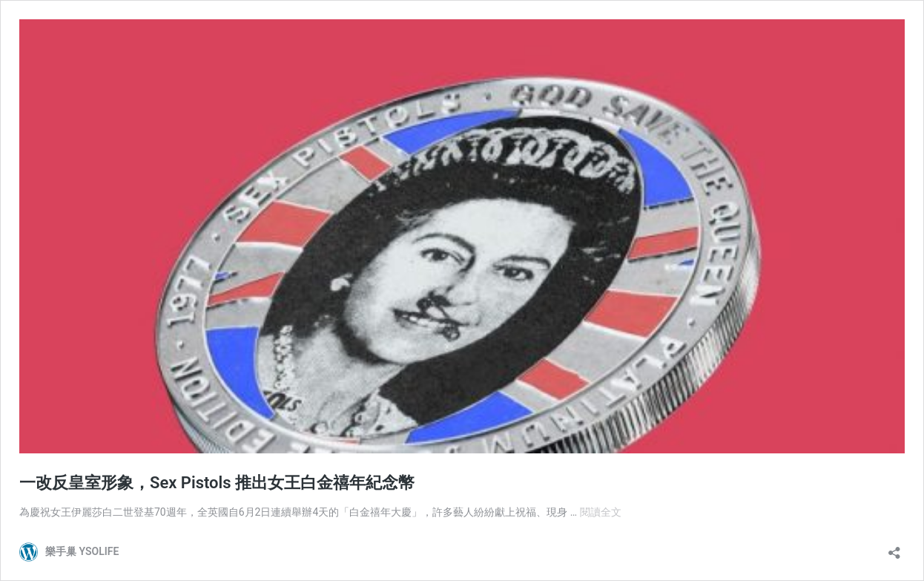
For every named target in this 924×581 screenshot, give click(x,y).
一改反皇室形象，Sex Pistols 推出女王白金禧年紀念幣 (217, 483)
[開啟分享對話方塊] (894, 548)
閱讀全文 (601, 512)
